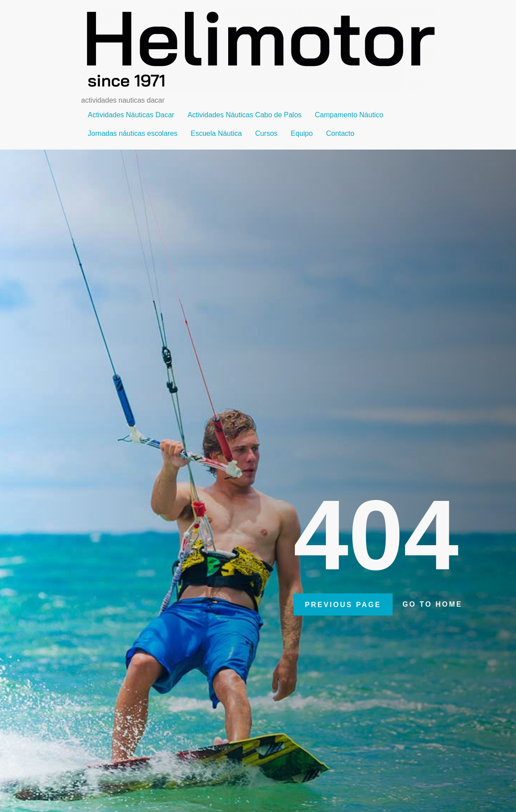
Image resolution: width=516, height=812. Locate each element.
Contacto (340, 133)
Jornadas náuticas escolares (133, 133)
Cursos (266, 133)
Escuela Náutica (216, 133)
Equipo (302, 133)
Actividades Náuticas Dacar (131, 115)
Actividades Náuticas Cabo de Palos (245, 115)
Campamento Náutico (349, 115)
